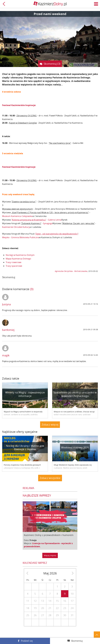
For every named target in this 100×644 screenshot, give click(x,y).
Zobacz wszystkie (50, 478)
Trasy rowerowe (14, 262)
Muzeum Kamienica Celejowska (17, 216)
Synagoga (48, 223)
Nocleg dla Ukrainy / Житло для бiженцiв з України (25, 448)
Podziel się (27, 641)
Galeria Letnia (55, 220)
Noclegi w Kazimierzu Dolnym (20, 255)
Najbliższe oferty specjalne (20, 432)
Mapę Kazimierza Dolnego (18, 259)
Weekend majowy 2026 (75, 447)
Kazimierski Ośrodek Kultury (16, 227)
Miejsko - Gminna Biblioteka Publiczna (21, 237)
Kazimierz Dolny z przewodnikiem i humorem (49, 535)
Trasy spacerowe (14, 266)
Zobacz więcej (50, 425)
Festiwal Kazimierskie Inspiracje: (19, 105)
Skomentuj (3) (52, 64)
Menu (96, 4)
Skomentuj (77, 641)
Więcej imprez (50, 555)
